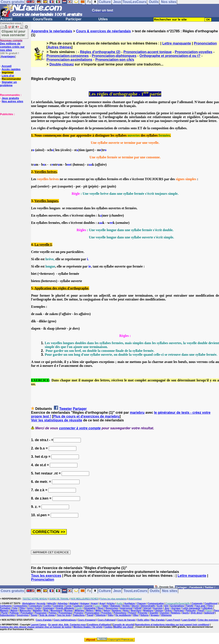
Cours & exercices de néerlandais (104, 31)
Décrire (135, 606)
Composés (197, 603)
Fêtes (22, 608)
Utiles (103, 19)
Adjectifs (52, 603)
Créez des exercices (208, 620)
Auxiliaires (130, 603)
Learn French (173, 620)
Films (210, 606)
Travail (90, 615)
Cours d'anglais (44, 620)
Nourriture (136, 611)
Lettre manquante (177, 43)
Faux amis (200, 606)
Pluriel (5, 613)
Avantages (8, 56)
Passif (201, 611)
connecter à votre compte (80, 428)
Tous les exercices (46, 576)
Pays (216, 611)
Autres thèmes (60, 47)
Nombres (116, 611)
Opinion (159, 611)
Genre (30, 608)
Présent (132, 613)
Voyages (155, 615)
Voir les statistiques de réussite (57, 420)
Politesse (14, 613)
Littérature (207, 608)
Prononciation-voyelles (194, 52)
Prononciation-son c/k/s (115, 60)
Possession (41, 613)
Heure (101, 608)
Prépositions (120, 613)
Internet (147, 608)
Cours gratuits (12, 591)
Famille (190, 606)
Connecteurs (36, 606)
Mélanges (80, 611)
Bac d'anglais (158, 620)
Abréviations (29, 603)
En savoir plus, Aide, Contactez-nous (67, 625)
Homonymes (112, 608)
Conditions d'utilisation (99, 625)
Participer (74, 19)
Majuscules (25, 611)
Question (165, 613)
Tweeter (66, 409)
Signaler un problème (8, 84)
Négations (148, 611)
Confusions (6, 606)
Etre (166, 606)
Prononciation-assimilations (69, 60)
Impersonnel (126, 608)
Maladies (37, 611)
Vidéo (110, 615)
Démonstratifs (148, 606)
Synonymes (23, 615)
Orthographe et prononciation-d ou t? (170, 56)
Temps (34, 615)
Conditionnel (211, 603)
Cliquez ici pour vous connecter (13, 33)
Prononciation (205, 43)
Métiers (90, 611)
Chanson (141, 603)
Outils (155, 591)
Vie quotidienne (123, 615)
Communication (156, 603)
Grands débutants (65, 608)
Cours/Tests (43, 19)
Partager (80, 409)
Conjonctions (20, 606)
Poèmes (53, 613)
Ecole (160, 606)
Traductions (79, 615)
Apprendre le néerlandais (52, 31)
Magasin (4, 611)
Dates (106, 606)
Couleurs (78, 606)
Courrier (89, 606)
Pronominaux (65, 613)
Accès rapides (11, 69)
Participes (179, 611)
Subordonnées (7, 615)
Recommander (11, 79)
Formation (5, 608)
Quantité (154, 613)
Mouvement (56, 611)
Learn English (189, 620)
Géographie (90, 608)
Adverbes (63, 603)
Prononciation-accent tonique (148, 52)
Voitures (144, 615)
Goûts (38, 608)
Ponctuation (27, 613)
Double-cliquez (62, 64)
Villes (136, 615)
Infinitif (138, 608)
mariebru (137, 413)
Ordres (168, 611)
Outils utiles (143, 620)
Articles (111, 603)
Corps (69, 606)
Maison (14, 611)
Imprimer (8, 72)
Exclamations (177, 606)
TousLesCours (135, 591)
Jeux (117, 591)
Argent (94, 603)
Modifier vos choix (123, 627)
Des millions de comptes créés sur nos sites (12, 45)
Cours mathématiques (65, 620)
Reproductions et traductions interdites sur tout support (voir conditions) (172, 625)
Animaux (85, 603)
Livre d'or (8, 76)
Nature (107, 611)
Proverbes (106, 613)
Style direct (197, 613)
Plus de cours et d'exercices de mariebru (86, 416)
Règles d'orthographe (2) (100, 52)
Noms (126, 611)
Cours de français (126, 620)
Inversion (158, 608)
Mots (46, 611)
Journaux (176, 608)
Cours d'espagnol (87, 620)
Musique (69, 611)
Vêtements (166, 615)
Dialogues (115, 606)
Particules (191, 611)
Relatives (176, 613)
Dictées (126, 606)
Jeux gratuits (10, 98)
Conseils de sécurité (123, 625)
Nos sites (170, 591)
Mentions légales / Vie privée (88, 627)
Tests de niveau (47, 615)
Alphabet (74, 603)
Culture (105, 591)
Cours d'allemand (107, 620)
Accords (41, 603)
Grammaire (48, 608)
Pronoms (79, 613)
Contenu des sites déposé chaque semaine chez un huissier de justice (36, 627)
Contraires (58, 606)
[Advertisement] (13, 137)
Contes (47, 606)
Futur (15, 608)
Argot (102, 603)
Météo (98, 611)
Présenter (143, 613)
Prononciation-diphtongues (114, 56)
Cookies (108, 627)
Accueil (6, 19)
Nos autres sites (12, 101)
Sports (186, 613)
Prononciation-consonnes (67, 56)
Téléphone (101, 615)
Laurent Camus (39, 625)
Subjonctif (209, 613)
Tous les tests (64, 615)
